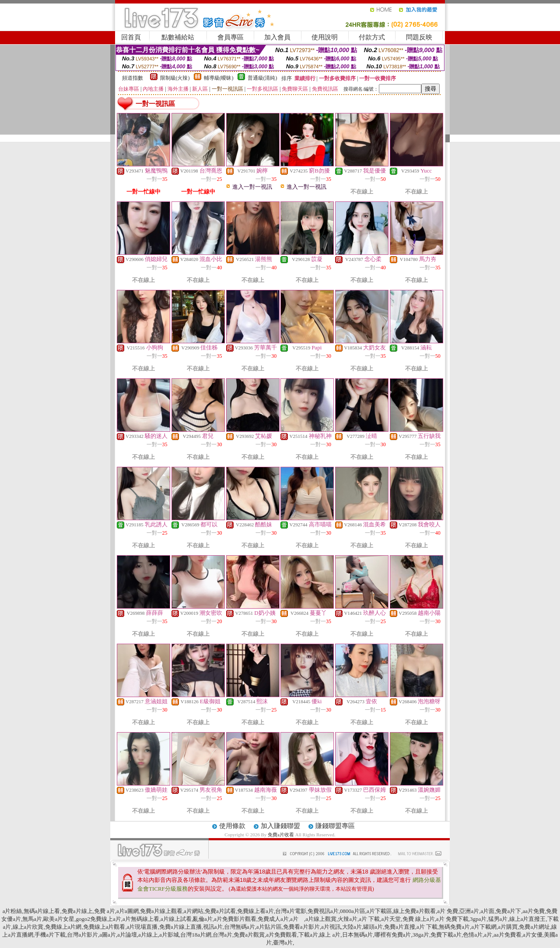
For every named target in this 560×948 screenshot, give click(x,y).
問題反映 (419, 37)
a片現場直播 (142, 927)
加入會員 (277, 37)
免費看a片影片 (301, 927)
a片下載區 (379, 911)
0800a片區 (353, 911)
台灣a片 (222, 935)
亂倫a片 (203, 919)
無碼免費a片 (454, 927)
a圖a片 (108, 935)
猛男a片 (498, 919)
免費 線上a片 (419, 919)
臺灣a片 (283, 943)
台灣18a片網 (196, 935)
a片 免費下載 (452, 919)
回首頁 (131, 37)
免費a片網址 (534, 927)
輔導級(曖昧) (219, 78)
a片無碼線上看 (141, 919)
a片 (297, 919)
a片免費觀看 (282, 935)
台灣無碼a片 (240, 927)
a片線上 (148, 935)
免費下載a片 (446, 935)
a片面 (487, 911)
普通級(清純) (262, 78)
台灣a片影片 (82, 935)
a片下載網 (484, 927)
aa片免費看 (507, 935)
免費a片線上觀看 (161, 911)
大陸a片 (352, 927)
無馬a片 (32, 919)
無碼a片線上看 (42, 911)
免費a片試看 (220, 911)
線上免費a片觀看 (415, 911)
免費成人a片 (273, 919)
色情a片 (473, 935)
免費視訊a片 (323, 911)
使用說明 (325, 37)
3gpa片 (478, 919)
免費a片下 (508, 911)
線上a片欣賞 (28, 927)
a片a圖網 (128, 911)
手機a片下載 (50, 935)
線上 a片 (330, 935)
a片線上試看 (176, 919)
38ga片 (421, 935)
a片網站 (194, 911)
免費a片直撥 (400, 927)
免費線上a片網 (63, 927)
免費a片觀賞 (249, 935)
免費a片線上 (77, 911)
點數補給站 (178, 37)
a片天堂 (391, 919)
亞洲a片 (469, 911)
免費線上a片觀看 (104, 927)
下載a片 (308, 935)
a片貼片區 (269, 927)
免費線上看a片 (255, 911)
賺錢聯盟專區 (335, 826)
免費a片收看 (282, 835)
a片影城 (169, 935)
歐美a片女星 (59, 919)
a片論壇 (127, 935)
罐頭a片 (373, 927)
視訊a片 (213, 927)
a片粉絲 (12, 911)
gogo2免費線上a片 (98, 919)
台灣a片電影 (291, 911)
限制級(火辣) (175, 78)
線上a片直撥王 (528, 919)
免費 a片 (105, 911)
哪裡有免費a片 (393, 935)
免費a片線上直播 (180, 927)
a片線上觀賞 (321, 919)
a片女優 (533, 935)
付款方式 (372, 37)
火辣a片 (348, 919)
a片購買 (508, 927)
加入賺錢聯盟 (280, 826)
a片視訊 (331, 927)
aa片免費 (534, 911)
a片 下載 (369, 919)
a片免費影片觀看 (235, 919)
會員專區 (231, 37)
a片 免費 (448, 911)
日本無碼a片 (358, 935)
